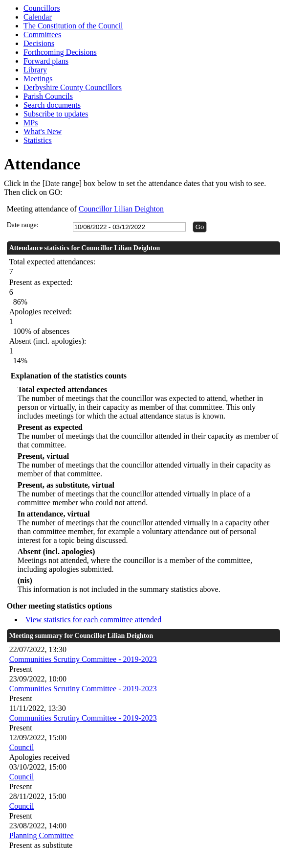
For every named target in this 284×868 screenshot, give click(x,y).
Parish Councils (48, 96)
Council (22, 747)
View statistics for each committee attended (94, 620)
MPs (31, 123)
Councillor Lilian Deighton (121, 209)
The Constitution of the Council (73, 26)
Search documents (52, 105)
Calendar (38, 17)
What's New (43, 131)
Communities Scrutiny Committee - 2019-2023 (83, 659)
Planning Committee (42, 835)
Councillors (42, 8)
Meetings (38, 79)
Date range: (23, 225)
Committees (42, 35)
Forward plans (46, 61)
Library (35, 70)
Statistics (38, 140)
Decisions (39, 43)
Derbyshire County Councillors (73, 87)
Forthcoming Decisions (60, 52)
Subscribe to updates (56, 114)
